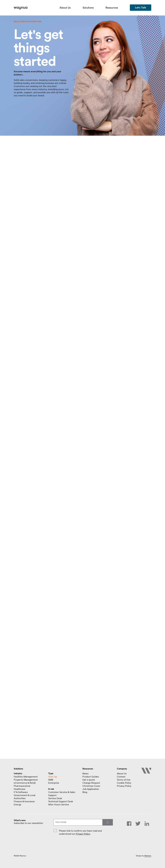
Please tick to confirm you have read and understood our (80, 832)
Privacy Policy (83, 834)
